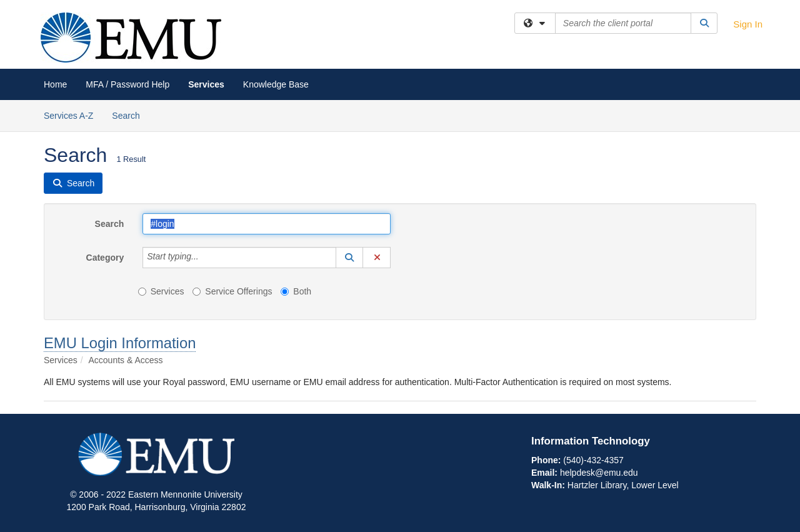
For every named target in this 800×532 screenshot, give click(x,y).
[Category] (206, 258)
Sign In (748, 24)
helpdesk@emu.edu (599, 473)
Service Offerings (232, 291)
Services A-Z (68, 116)
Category (105, 258)
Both (296, 291)
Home (55, 84)
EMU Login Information (120, 343)
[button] (349, 258)
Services (206, 84)
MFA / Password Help (127, 84)
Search (130, 115)
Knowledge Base (276, 84)
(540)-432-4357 (593, 460)
